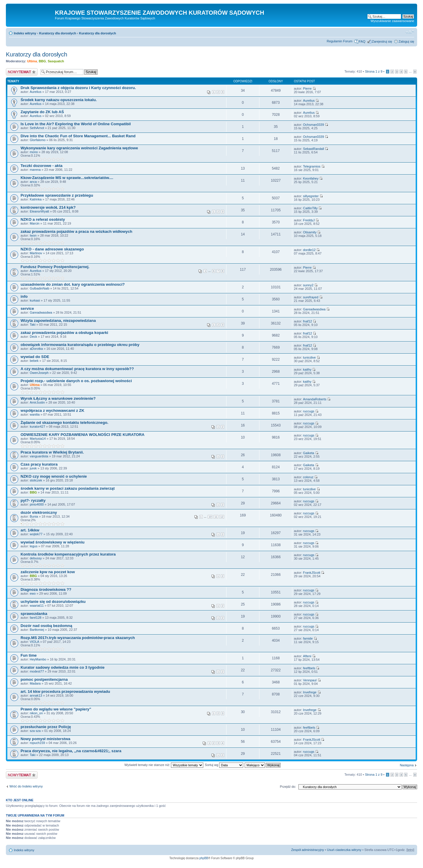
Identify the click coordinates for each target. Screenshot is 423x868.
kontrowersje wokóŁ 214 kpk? (48, 207)
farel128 (36, 618)
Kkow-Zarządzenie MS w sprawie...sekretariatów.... (67, 178)
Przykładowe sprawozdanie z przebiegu (57, 195)
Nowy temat (22, 72)
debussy (36, 558)
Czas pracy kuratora (39, 464)
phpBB (204, 858)
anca (33, 182)
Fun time (29, 655)
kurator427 (37, 427)
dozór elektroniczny (39, 512)
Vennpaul (310, 680)
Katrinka (36, 199)
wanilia (35, 414)
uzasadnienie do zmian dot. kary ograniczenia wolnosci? (73, 284)
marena (35, 170)
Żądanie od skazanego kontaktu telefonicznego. (64, 423)
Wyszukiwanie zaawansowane (392, 21)
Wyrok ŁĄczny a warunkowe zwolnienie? (58, 398)
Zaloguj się (406, 41)
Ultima (32, 61)
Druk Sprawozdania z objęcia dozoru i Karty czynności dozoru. (78, 88)
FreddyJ (309, 220)
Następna (407, 765)
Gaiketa (309, 453)
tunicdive (309, 357)
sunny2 (308, 285)
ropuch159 (37, 743)
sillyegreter (311, 196)
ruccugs (309, 411)
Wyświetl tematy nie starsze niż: (164, 765)
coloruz (308, 477)
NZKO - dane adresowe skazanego (52, 249)
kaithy (307, 369)
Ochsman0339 (314, 125)
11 (216, 517)
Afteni (307, 656)
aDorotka (36, 349)
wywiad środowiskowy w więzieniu (53, 542)
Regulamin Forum (339, 41)
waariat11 (37, 606)
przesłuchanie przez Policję (46, 727)
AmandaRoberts (315, 399)
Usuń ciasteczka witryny (344, 850)
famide (308, 638)
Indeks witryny (25, 33)
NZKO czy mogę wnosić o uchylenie (54, 476)
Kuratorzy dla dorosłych (58, 33)
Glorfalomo (38, 140)
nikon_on (36, 713)
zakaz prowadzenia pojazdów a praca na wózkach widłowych (76, 231)
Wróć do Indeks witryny (26, 786)
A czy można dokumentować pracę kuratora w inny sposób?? (77, 369)
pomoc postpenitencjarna (44, 679)
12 (222, 517)
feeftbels (309, 668)
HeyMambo (38, 659)
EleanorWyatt (39, 211)
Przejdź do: (288, 787)
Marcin (35, 223)
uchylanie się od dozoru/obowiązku (53, 602)
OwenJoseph (39, 373)
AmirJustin (37, 402)
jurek (33, 468)
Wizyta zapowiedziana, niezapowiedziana (58, 321)
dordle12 (309, 250)
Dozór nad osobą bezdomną (46, 626)
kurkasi (35, 300)
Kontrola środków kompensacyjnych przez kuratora (68, 554)
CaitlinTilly (310, 208)
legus (33, 546)
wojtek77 (36, 534)
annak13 (36, 695)
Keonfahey (311, 178)
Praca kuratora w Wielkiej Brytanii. (52, 452)
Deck (33, 337)
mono (34, 152)
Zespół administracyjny (308, 850)
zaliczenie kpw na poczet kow (48, 572)
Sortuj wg (224, 765)
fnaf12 (308, 321)
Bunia (34, 516)
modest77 (37, 671)
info (24, 296)
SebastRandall (314, 149)
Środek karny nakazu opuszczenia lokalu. (59, 100)
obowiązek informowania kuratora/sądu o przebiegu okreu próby (80, 345)
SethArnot (37, 128)
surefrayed (311, 297)
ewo (33, 593)
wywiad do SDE (35, 357)
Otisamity (310, 232)
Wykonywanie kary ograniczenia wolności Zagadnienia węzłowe (79, 148)
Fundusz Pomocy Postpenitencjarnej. (55, 267)
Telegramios (312, 166)
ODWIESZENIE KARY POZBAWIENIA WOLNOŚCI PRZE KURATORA (83, 435)
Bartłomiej (37, 630)
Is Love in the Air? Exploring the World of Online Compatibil (76, 124)
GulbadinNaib (40, 288)
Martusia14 (38, 439)
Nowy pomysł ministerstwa (45, 739)
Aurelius (36, 92)
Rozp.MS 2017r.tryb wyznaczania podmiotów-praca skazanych (78, 638)
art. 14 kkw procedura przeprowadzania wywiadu (65, 691)
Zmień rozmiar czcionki (410, 32)
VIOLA (34, 642)
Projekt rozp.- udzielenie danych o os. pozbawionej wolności (76, 381)
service (27, 308)
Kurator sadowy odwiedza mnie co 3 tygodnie (63, 667)
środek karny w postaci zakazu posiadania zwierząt (68, 488)
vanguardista (39, 456)
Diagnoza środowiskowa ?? (46, 589)
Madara (35, 683)
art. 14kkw (30, 530)
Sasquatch (56, 61)
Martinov (36, 253)
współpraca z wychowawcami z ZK (52, 410)
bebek (34, 361)
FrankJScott (312, 573)
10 (210, 517)
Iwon (33, 235)
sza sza (35, 731)
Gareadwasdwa (41, 312)
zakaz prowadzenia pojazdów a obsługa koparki (64, 333)
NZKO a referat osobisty (43, 219)
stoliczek (36, 480)
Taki (33, 325)
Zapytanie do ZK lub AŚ (42, 112)
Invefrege (310, 692)
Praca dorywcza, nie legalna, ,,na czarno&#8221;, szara (71, 751)
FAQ (362, 41)
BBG (42, 61)
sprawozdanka (34, 614)
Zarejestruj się (382, 41)
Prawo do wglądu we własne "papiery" (56, 709)
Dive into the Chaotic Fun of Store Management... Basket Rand (78, 136)
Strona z (374, 71)
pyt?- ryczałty (33, 500)
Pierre (307, 88)
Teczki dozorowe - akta (42, 166)
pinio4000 (37, 504)
